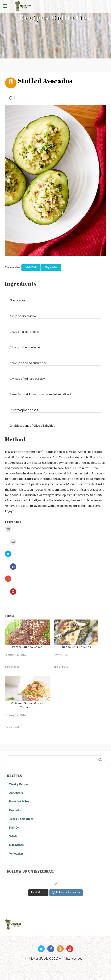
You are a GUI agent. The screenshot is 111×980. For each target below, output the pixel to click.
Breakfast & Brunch (21, 801)
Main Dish (31, 267)
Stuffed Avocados (45, 81)
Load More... (38, 892)
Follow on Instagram (66, 892)
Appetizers (16, 793)
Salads (13, 836)
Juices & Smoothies (21, 819)
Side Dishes (16, 845)
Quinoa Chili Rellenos (76, 647)
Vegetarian (51, 267)
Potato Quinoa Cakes (27, 647)
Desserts (15, 810)
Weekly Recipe (18, 784)
